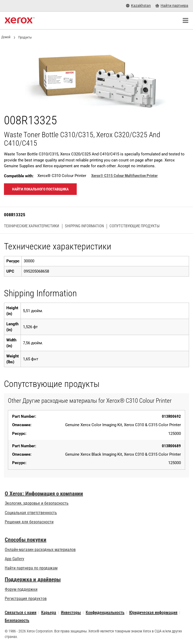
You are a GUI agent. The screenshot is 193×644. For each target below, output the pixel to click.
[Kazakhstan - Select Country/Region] (138, 6)
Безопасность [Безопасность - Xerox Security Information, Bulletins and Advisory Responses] (17, 620)
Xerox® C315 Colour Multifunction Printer (124, 176)
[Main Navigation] (185, 21)
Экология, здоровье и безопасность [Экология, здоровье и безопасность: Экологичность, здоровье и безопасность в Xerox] (37, 503)
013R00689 (171, 446)
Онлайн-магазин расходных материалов (40, 550)
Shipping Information (84, 226)
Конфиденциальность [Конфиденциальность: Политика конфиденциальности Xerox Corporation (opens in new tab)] (105, 613)
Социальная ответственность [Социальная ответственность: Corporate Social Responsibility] (31, 513)
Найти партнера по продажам (31, 568)
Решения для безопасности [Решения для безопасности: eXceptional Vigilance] (29, 522)
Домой (6, 37)
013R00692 (171, 416)
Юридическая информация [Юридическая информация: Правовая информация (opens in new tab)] (153, 613)
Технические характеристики (32, 226)
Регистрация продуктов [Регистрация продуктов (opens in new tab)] (26, 599)
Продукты (25, 37)
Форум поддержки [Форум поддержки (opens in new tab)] (21, 589)
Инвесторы (71, 613)
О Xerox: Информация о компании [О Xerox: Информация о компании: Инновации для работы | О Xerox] (44, 494)
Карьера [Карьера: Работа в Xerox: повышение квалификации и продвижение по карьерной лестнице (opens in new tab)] (49, 613)
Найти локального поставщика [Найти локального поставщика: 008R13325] (40, 189)
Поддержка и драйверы (33, 579)
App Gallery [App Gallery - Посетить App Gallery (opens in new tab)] (15, 559)
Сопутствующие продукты (134, 226)
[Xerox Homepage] (20, 21)
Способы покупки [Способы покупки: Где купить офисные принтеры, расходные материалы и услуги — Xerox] (26, 540)
